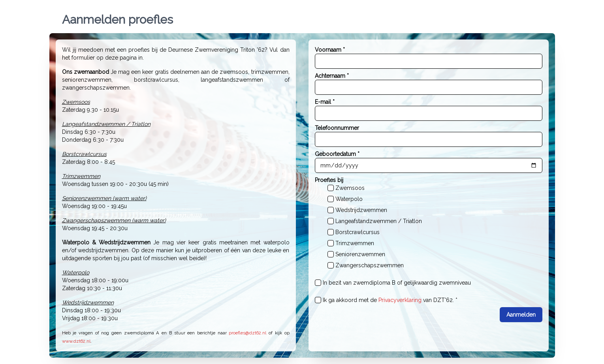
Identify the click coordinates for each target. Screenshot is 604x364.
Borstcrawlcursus (358, 232)
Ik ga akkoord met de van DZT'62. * (390, 300)
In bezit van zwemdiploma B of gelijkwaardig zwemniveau (397, 283)
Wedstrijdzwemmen (361, 210)
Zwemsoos (350, 188)
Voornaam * (330, 50)
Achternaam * (332, 76)
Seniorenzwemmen (360, 254)
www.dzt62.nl (76, 341)
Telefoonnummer (337, 128)
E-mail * (325, 102)
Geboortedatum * (337, 154)
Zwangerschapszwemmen (370, 265)
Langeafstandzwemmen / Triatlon (379, 221)
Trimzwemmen (355, 243)
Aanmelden (521, 315)
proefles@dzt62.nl (247, 333)
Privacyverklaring (400, 300)
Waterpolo (349, 199)
